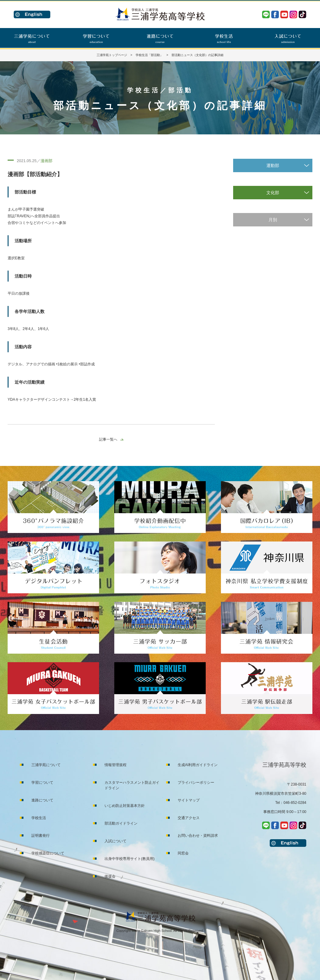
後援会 (110, 876)
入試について (116, 841)
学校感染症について (48, 853)
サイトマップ (189, 800)
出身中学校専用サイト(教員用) (130, 859)
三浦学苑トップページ (112, 55)
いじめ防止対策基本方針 (125, 806)
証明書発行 (41, 836)
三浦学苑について (46, 765)
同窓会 (183, 853)
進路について (42, 800)
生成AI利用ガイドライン (198, 765)
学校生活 (39, 818)
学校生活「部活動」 (149, 55)
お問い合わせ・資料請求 (198, 836)
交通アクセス (189, 818)
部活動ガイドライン (121, 823)
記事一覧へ (108, 439)
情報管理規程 (116, 765)
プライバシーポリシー (196, 783)
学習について (42, 783)
